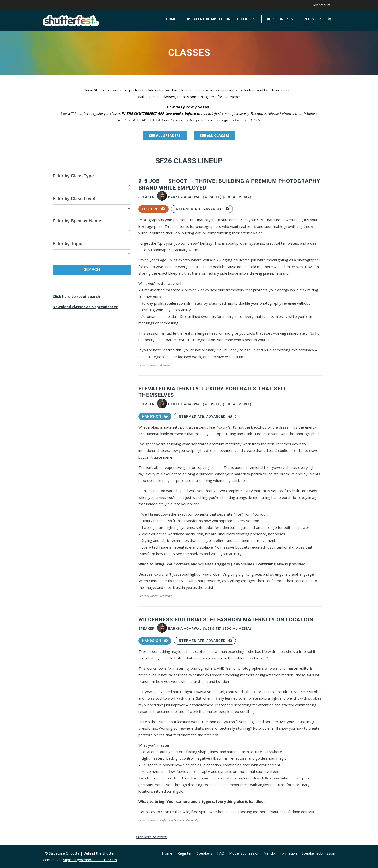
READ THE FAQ (150, 120)
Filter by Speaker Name (77, 221)
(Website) (212, 197)
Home (171, 19)
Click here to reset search (76, 296)
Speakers (205, 853)
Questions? (282, 19)
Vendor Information (281, 853)
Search (92, 270)
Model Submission (244, 853)
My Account (322, 5)
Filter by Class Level (74, 199)
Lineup (249, 19)
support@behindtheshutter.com (90, 860)
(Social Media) (237, 197)
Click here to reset (151, 837)
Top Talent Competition (207, 19)
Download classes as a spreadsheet (85, 307)
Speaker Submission (318, 853)
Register (312, 19)
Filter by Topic (67, 244)
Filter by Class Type (73, 176)
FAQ (221, 853)
